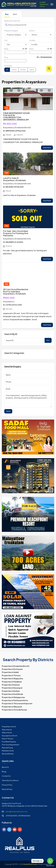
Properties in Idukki (10, 672)
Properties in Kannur (11, 685)
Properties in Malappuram (13, 697)
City (6, 40)
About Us (5, 767)
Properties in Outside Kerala (14, 710)
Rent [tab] (15, 14)
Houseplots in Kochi (9, 736)
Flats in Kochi (7, 730)
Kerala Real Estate (30, 864)
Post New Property (9, 742)
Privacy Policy (7, 785)
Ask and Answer (8, 754)
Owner (14, 70)
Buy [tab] (7, 14)
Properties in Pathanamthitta (15, 700)
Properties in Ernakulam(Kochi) (16, 666)
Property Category (11, 31)
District (32, 31)
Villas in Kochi (7, 733)
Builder (23, 70)
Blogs (4, 772)
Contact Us (6, 776)
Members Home (8, 751)
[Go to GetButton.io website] (50, 866)
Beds (6, 49)
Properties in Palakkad (12, 682)
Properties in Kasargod (12, 688)
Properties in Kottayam (12, 669)
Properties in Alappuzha (12, 678)
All (7, 70)
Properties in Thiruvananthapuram (17, 703)
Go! (48, 340)
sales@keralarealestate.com (16, 812)
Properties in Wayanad (12, 707)
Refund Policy (7, 789)
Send (8, 411)
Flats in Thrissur (8, 739)
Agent (32, 70)
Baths (31, 49)
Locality (32, 40)
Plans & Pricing (7, 748)
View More (47, 148)
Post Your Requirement (10, 745)
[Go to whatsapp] (50, 861)
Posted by (8, 66)
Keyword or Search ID (12, 21)
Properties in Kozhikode (12, 694)
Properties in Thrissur (11, 675)
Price (6, 57)
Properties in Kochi (9, 727)
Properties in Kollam (11, 691)
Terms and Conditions (10, 780)
